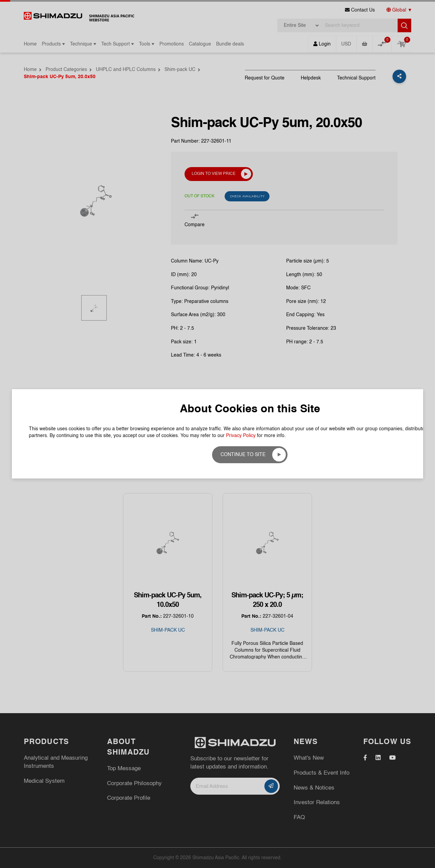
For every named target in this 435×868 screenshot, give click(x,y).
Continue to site (243, 143)
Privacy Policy (241, 124)
